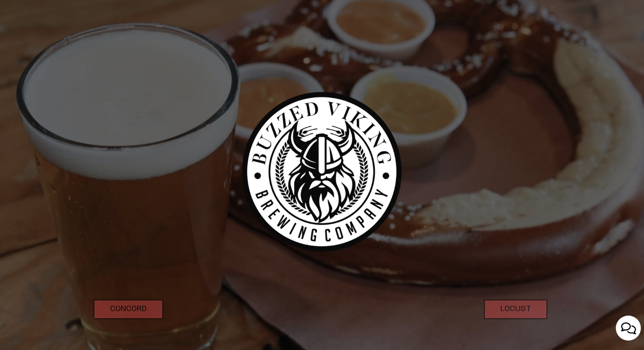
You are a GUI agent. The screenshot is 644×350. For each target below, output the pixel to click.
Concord (120, 331)
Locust (507, 331)
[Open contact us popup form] (628, 328)
